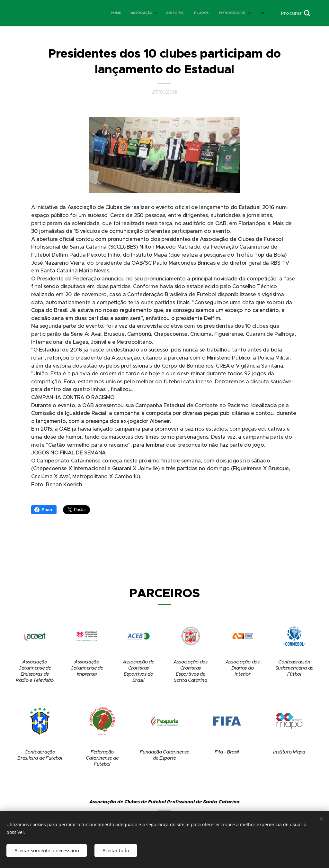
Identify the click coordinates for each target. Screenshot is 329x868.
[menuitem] (139, 13)
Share (44, 510)
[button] (295, 13)
